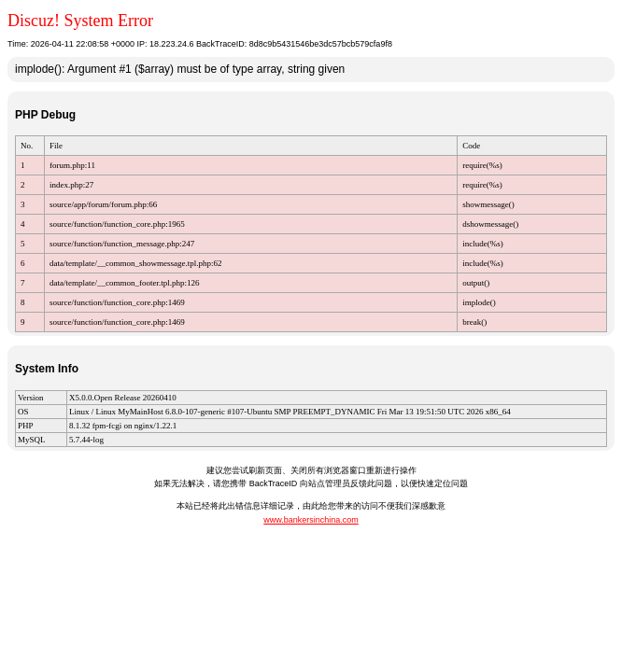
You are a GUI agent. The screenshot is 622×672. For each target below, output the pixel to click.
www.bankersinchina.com (311, 520)
